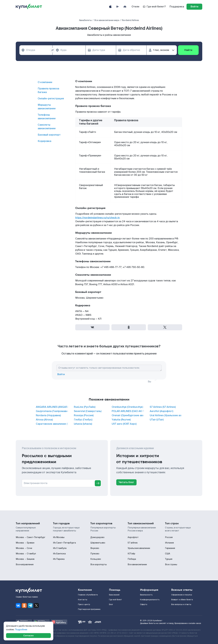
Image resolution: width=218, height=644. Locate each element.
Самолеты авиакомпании (47, 127)
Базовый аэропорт (49, 135)
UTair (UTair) (157, 420)
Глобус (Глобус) (83, 420)
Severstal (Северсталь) (88, 411)
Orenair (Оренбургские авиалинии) (128, 415)
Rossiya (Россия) (84, 415)
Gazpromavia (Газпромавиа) (52, 411)
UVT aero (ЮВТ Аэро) (124, 424)
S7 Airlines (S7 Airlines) (163, 407)
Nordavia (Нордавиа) (48, 415)
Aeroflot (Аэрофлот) (161, 411)
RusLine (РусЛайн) (85, 407)
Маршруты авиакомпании (47, 107)
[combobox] (36, 50)
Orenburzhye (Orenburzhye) (127, 407)
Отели (135, 7)
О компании (45, 82)
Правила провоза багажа (48, 90)
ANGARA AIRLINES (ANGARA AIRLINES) (52, 407)
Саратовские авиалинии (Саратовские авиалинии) (52, 424)
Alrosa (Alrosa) (44, 420)
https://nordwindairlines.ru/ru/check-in (97, 218)
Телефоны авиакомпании (47, 117)
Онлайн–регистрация (51, 99)
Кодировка (45, 141)
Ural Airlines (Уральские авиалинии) (166, 415)
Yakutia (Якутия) (121, 420)
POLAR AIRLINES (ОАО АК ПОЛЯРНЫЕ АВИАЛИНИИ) (128, 411)
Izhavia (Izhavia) (83, 424)
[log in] (194, 7)
